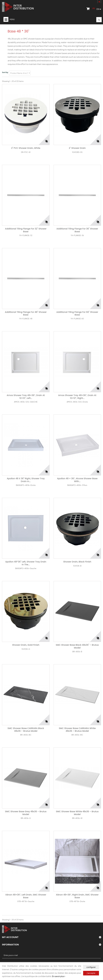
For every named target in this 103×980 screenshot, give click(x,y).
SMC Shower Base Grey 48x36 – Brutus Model (26, 813)
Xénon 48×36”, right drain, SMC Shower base (77, 896)
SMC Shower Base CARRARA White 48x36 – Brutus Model (77, 730)
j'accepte (91, 973)
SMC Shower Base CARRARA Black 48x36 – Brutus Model (26, 730)
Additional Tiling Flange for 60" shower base (77, 314)
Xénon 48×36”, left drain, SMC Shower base (26, 896)
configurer (91, 967)
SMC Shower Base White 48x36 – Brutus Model (77, 813)
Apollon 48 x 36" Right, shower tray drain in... (26, 480)
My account (10, 937)
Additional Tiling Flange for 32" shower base (26, 230)
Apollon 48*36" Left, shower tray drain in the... (26, 563)
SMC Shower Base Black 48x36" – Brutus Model (77, 646)
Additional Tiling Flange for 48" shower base (26, 314)
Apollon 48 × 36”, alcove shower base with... (77, 480)
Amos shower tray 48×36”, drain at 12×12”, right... (77, 397)
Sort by (5, 72)
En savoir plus (59, 976)
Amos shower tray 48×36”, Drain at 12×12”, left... (26, 397)
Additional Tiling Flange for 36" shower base (77, 230)
